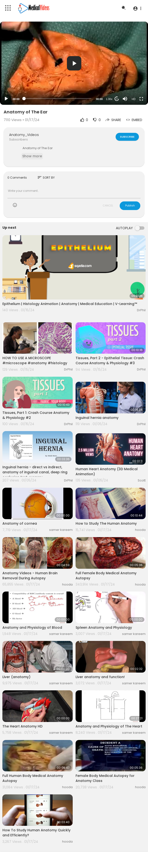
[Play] (6, 99)
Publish (130, 205)
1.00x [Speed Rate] (109, 99)
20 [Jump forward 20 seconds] (117, 99)
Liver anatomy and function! (100, 677)
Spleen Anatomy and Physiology (104, 628)
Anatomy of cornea (20, 523)
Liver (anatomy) (16, 677)
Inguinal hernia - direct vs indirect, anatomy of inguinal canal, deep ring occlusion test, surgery (35, 472)
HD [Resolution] (134, 99)
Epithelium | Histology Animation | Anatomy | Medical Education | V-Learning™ (70, 304)
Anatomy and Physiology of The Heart (109, 726)
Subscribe (127, 137)
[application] (74, 63)
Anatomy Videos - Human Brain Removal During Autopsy (30, 576)
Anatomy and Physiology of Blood (32, 628)
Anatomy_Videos (24, 135)
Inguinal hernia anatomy (97, 418)
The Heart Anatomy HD (22, 726)
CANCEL (108, 205)
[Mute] (125, 99)
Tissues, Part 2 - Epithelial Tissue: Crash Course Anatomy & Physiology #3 (110, 361)
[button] (137, 8)
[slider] (58, 99)
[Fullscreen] (141, 99)
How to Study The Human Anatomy (106, 523)
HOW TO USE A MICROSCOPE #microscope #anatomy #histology (35, 361)
